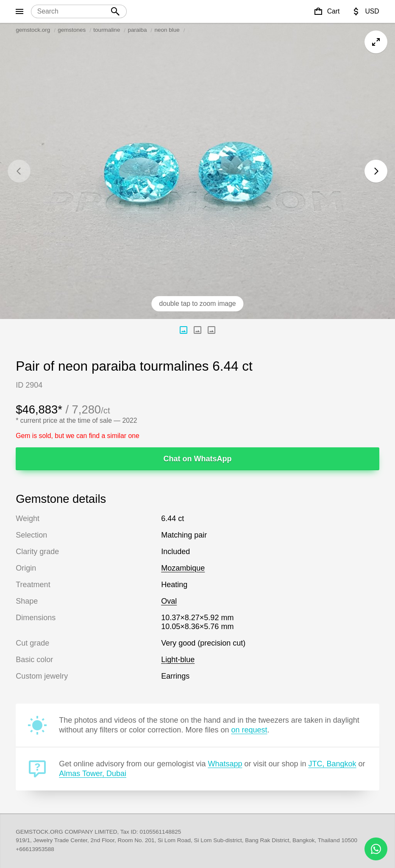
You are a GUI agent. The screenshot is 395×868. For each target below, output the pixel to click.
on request (249, 730)
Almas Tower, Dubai (93, 774)
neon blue (167, 30)
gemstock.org (33, 30)
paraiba (137, 30)
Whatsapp (225, 764)
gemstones (72, 30)
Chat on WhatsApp (198, 459)
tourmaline (107, 30)
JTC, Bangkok (332, 764)
